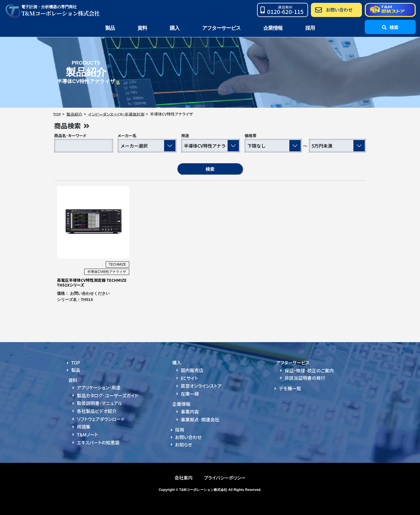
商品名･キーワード (70, 135)
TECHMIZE (117, 265)
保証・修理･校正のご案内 (309, 370)
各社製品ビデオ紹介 (97, 411)
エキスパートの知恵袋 (98, 442)
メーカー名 (127, 135)
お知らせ (184, 444)
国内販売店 (192, 370)
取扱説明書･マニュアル (99, 403)
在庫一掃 (190, 394)
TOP (76, 363)
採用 (310, 28)
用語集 (84, 427)
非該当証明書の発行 (305, 378)
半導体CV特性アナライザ (107, 272)
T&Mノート (87, 434)
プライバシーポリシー (225, 477)
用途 (185, 135)
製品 (76, 370)
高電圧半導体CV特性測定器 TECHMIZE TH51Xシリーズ (92, 283)
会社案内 (183, 477)
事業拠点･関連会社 (200, 419)
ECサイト (189, 378)
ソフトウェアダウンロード (101, 419)
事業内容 (190, 412)
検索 (210, 169)
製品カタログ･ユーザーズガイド (108, 395)
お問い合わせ (188, 437)
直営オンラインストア (201, 386)
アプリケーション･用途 (99, 388)
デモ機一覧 (290, 389)
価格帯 (251, 135)
